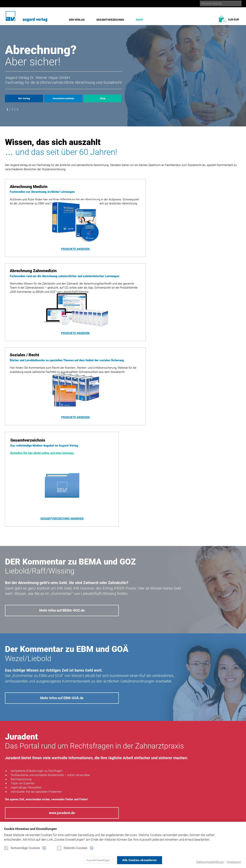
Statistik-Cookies (72, 848)
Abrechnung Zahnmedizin (80, 799)
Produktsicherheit (159, 805)
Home (149, 789)
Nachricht (184, 739)
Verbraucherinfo (74, 821)
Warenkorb (70, 816)
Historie (11, 794)
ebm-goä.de (205, 799)
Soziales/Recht (72, 805)
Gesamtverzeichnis (110, 20)
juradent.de (206, 805)
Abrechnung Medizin (76, 794)
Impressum (234, 862)
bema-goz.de (206, 794)
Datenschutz (155, 794)
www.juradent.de (62, 662)
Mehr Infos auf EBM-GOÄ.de (62, 547)
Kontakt (151, 810)
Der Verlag (77, 20)
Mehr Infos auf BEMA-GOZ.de (62, 459)
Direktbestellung (74, 810)
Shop (139, 20)
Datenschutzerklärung (210, 862)
